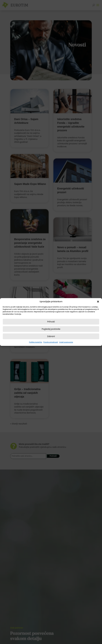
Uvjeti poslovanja (66, 342)
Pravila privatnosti (51, 342)
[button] (98, 302)
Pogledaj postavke (51, 329)
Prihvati (51, 322)
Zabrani (51, 336)
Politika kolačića (36, 342)
